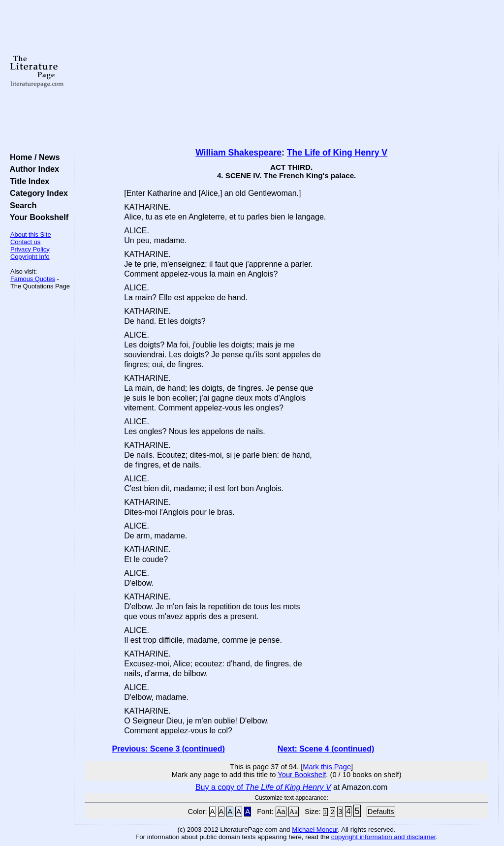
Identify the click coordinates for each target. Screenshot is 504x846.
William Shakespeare (238, 153)
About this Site (31, 235)
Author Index (32, 169)
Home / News (33, 157)
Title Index (27, 181)
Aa (281, 812)
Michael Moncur (315, 830)
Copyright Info (30, 257)
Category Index (37, 193)
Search (21, 205)
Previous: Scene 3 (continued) (168, 749)
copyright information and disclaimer (384, 837)
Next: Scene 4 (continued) (326, 749)
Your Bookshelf (37, 217)
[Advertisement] (286, 71)
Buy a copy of (263, 787)
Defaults (381, 812)
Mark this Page (327, 767)
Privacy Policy (30, 249)
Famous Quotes (33, 279)
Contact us (25, 242)
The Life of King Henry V (337, 153)
